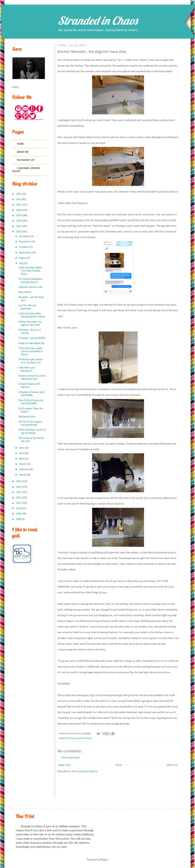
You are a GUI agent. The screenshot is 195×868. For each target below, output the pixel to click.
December (25, 236)
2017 (19, 226)
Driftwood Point (27, 417)
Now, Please (25, 292)
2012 (19, 498)
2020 (19, 210)
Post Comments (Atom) (85, 772)
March (22, 464)
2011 (19, 503)
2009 (19, 514)
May (21, 453)
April (21, 459)
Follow (15, 87)
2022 (19, 199)
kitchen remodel (84, 738)
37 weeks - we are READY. (32, 338)
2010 (19, 508)
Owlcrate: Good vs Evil (30, 287)
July (21, 263)
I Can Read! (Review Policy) (26, 170)
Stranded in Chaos (97, 20)
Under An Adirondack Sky (32, 343)
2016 (19, 232)
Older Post (172, 765)
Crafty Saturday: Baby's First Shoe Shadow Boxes (30, 271)
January (23, 475)
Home (119, 765)
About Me (23, 152)
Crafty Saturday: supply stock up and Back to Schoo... (31, 351)
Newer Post (65, 765)
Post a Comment (71, 758)
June (21, 448)
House (73, 738)
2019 (19, 216)
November (25, 242)
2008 (19, 519)
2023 (19, 194)
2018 (19, 221)
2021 (19, 205)
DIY (67, 738)
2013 (19, 492)
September (25, 253)
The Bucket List (26, 160)
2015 (19, 482)
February (24, 470)
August (23, 258)
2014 (19, 487)
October (23, 247)
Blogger (104, 860)
